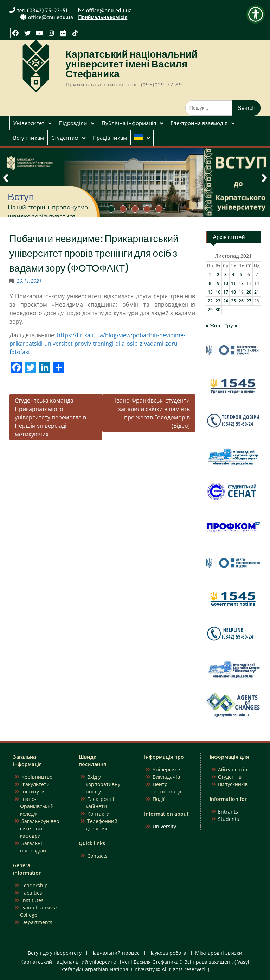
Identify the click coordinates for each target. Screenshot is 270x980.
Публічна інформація (129, 123)
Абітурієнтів (233, 769)
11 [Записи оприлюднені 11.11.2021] (233, 283)
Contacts (97, 856)
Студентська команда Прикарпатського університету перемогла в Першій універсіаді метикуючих (50, 417)
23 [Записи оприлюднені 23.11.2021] (218, 301)
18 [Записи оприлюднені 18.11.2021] (233, 292)
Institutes (33, 900)
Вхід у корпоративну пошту (103, 784)
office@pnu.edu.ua (109, 11)
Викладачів (166, 777)
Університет (29, 123)
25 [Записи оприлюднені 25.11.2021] (233, 301)
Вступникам (28, 138)
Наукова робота (167, 953)
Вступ (21, 197)
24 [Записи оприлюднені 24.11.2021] (226, 301)
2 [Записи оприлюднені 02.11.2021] (218, 275)
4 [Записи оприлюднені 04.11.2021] (233, 275)
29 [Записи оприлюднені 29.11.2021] (210, 310)
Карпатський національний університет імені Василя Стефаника (132, 64)
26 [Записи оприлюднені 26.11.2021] (241, 301)
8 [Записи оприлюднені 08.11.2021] (210, 283)
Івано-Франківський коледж (37, 806)
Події (159, 799)
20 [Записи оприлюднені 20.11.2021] (249, 292)
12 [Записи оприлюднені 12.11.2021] (241, 283)
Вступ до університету (55, 953)
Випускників (233, 784)
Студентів (230, 777)
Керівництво (37, 777)
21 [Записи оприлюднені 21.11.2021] (257, 292)
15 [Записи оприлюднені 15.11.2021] (210, 292)
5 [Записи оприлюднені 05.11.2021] (241, 275)
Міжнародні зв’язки (219, 953)
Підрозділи (73, 123)
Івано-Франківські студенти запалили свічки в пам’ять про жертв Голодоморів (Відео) (152, 413)
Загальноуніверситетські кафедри (40, 828)
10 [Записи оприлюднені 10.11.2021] (226, 283)
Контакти (98, 814)
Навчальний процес (115, 953)
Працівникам (110, 138)
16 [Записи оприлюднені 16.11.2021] (218, 292)
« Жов (213, 325)
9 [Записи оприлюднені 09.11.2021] (218, 283)
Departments (37, 922)
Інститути (33, 792)
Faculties (32, 893)
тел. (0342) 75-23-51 (43, 11)
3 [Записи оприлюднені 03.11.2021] (226, 275)
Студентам (65, 138)
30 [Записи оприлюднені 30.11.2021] (218, 310)
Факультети (36, 784)
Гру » (231, 325)
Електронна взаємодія (199, 123)
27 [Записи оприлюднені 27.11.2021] (249, 301)
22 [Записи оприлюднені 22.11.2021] (210, 301)
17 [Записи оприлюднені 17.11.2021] (226, 292)
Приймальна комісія (103, 17)
